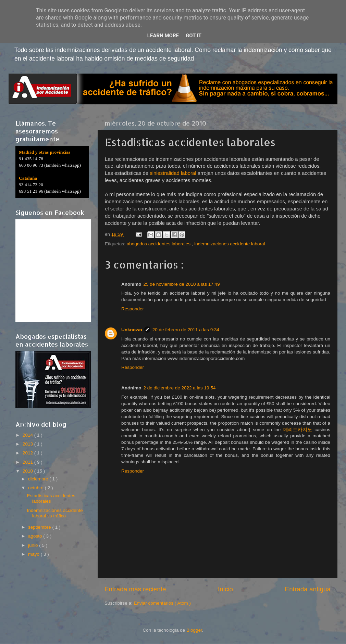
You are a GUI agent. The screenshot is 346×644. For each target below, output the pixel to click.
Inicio (225, 589)
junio (34, 545)
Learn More (163, 36)
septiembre (40, 527)
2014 (28, 435)
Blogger (194, 630)
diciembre (39, 479)
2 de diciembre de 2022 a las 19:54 (180, 388)
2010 (28, 471)
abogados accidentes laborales (159, 244)
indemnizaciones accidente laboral (230, 244)
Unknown (132, 330)
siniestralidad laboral (173, 173)
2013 (28, 444)
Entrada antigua (308, 589)
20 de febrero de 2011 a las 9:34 (186, 330)
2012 (28, 453)
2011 (28, 462)
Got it (194, 36)
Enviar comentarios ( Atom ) (163, 603)
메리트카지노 (298, 430)
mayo (34, 554)
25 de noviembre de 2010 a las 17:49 (182, 284)
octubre (36, 488)
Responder (133, 309)
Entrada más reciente (135, 589)
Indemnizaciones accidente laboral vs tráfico (55, 513)
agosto (36, 536)
